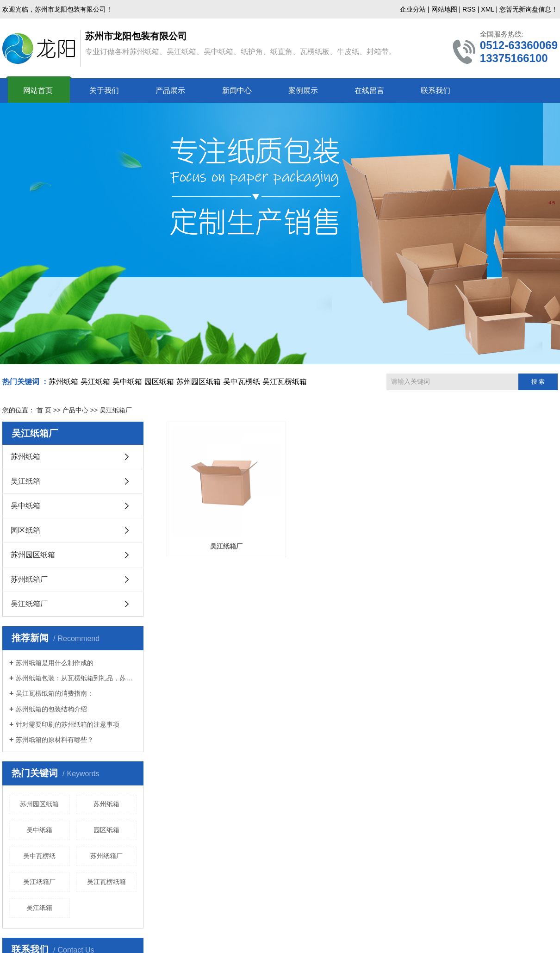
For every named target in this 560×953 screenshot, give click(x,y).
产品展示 (170, 90)
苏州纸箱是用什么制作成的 (55, 663)
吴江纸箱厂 (29, 604)
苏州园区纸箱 (199, 382)
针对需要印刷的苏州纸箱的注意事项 (68, 724)
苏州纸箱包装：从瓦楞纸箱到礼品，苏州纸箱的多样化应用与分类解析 (76, 678)
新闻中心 (237, 90)
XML (487, 9)
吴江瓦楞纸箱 (285, 382)
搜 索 (538, 382)
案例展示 (303, 90)
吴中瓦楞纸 (242, 382)
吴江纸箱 (95, 382)
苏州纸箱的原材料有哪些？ (55, 740)
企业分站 (413, 9)
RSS (469, 9)
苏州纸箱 (63, 382)
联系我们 (436, 90)
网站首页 (38, 90)
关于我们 (104, 90)
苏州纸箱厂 (29, 579)
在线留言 (369, 90)
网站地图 (444, 9)
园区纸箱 (159, 382)
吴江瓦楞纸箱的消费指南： (55, 693)
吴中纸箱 (127, 382)
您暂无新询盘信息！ (529, 9)
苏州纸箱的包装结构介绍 (51, 709)
